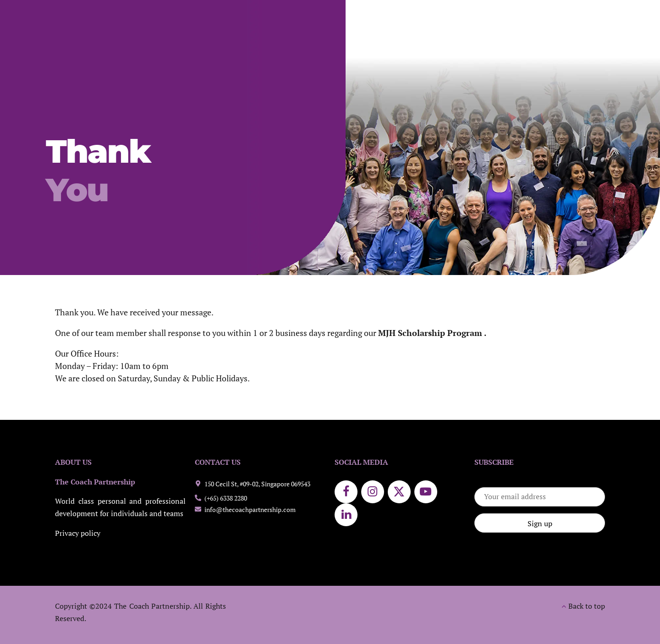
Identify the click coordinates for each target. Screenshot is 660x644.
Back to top (587, 606)
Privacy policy (78, 533)
